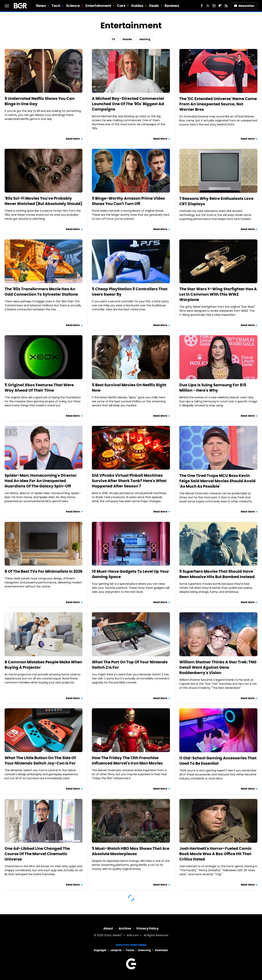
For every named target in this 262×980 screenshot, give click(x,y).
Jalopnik (116, 950)
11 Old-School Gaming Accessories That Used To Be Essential (218, 761)
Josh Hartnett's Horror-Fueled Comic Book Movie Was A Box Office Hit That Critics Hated (215, 854)
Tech (56, 6)
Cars (121, 6)
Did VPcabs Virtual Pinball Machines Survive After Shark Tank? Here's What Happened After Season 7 (129, 481)
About (108, 928)
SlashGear (162, 950)
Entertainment (98, 6)
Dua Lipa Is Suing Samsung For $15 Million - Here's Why (213, 388)
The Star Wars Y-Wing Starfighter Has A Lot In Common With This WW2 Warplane (218, 294)
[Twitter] (208, 6)
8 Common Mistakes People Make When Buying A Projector (43, 665)
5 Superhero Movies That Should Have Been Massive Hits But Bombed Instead (217, 574)
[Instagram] (214, 6)
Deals (154, 6)
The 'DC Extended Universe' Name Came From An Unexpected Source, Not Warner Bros (218, 104)
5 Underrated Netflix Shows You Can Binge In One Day (40, 101)
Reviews (172, 6)
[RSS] (226, 6)
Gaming (145, 39)
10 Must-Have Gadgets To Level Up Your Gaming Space (130, 574)
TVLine (130, 950)
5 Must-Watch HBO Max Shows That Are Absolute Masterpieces (131, 851)
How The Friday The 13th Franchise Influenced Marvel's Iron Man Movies (127, 760)
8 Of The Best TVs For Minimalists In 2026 (44, 571)
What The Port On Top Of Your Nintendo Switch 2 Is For (130, 665)
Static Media (112, 936)
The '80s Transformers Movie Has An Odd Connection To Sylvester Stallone (41, 292)
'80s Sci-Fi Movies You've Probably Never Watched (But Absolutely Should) (44, 201)
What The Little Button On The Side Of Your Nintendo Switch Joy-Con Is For (40, 760)
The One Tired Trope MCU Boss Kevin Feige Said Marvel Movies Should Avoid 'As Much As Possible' (217, 481)
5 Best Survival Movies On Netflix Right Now (129, 388)
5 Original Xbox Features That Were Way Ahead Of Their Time (39, 388)
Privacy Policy (148, 928)
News (41, 6)
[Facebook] (202, 6)
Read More (73, 139)
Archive (125, 928)
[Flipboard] (220, 6)
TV (113, 39)
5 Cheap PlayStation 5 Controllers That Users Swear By (130, 292)
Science (73, 6)
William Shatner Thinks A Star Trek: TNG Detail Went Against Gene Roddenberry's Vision (218, 667)
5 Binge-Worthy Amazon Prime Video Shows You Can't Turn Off (128, 201)
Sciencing (144, 950)
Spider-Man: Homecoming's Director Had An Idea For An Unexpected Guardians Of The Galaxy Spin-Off (41, 481)
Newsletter (244, 6)
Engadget (100, 950)
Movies (127, 39)
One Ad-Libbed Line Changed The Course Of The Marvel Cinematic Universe (37, 854)
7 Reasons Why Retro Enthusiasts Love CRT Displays (216, 201)
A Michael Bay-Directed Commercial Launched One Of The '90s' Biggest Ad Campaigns (128, 104)
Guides (137, 6)
